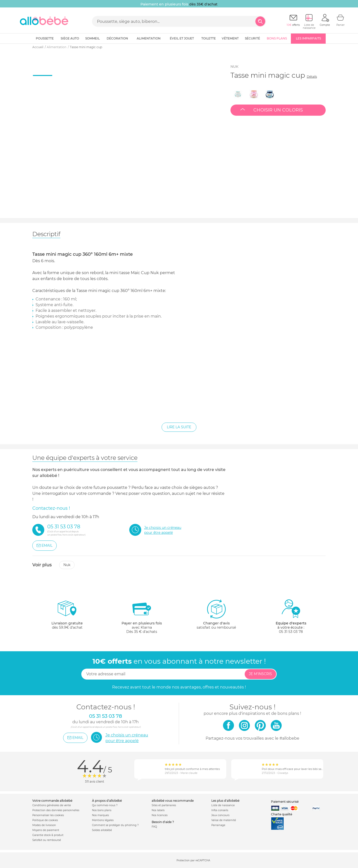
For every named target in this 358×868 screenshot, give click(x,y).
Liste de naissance (223, 805)
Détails (312, 77)
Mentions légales (103, 820)
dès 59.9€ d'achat (67, 616)
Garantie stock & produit (48, 835)
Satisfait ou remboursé (47, 840)
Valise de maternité (224, 820)
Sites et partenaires (164, 805)
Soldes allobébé (102, 830)
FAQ (154, 827)
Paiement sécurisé (285, 802)
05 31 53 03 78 (291, 632)
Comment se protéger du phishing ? (115, 825)
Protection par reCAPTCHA (193, 860)
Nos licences (160, 815)
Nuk (67, 565)
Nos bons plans (102, 810)
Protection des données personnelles (56, 810)
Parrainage (218, 825)
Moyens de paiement (46, 830)
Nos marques (100, 815)
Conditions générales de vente (52, 805)
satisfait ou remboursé (216, 614)
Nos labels (158, 810)
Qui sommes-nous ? (105, 805)
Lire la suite (179, 427)
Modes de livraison (44, 825)
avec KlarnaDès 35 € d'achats (142, 616)
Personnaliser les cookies (48, 815)
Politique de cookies (45, 820)
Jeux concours (220, 815)
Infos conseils (220, 810)
